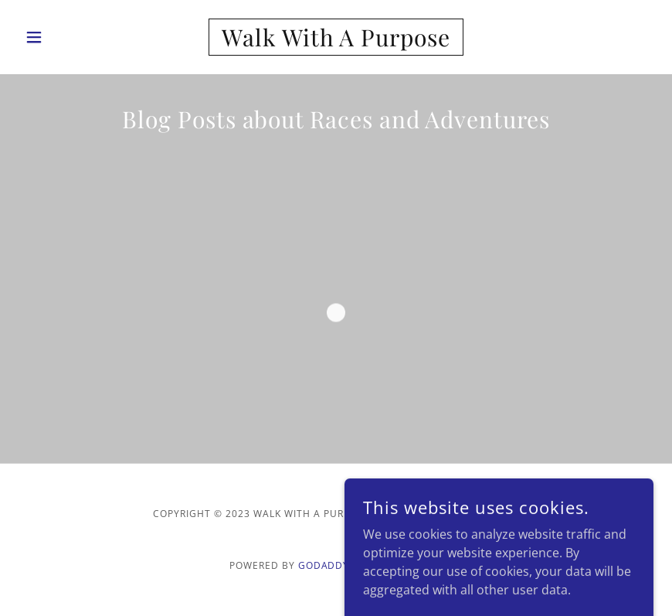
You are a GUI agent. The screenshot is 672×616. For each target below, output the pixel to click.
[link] (336, 42)
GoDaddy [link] (324, 565)
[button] (66, 37)
